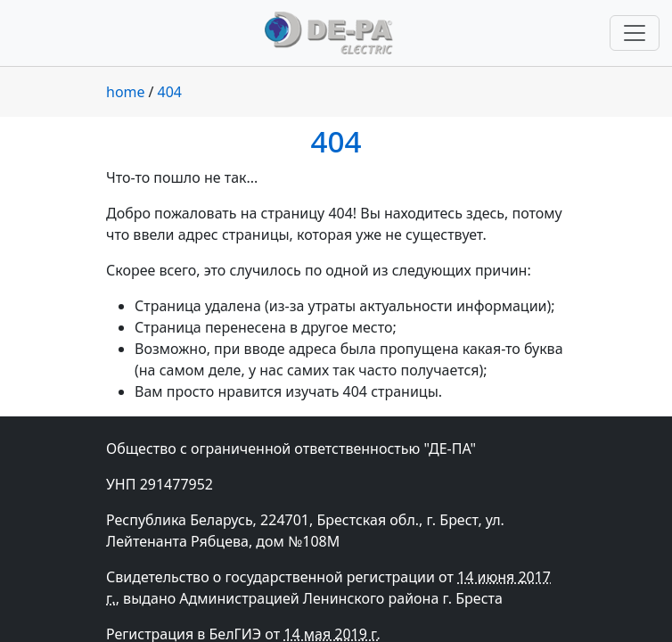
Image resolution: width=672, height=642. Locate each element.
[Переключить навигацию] (635, 33)
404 (170, 92)
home (126, 92)
